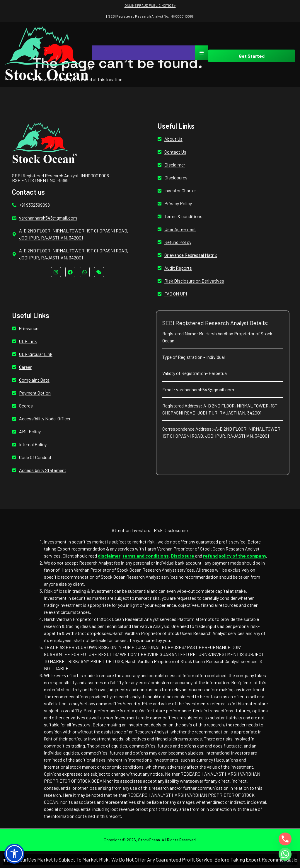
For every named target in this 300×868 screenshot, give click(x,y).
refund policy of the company (235, 556)
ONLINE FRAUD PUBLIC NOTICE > (150, 5)
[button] (14, 854)
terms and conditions (146, 556)
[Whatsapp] (285, 854)
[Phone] (285, 839)
